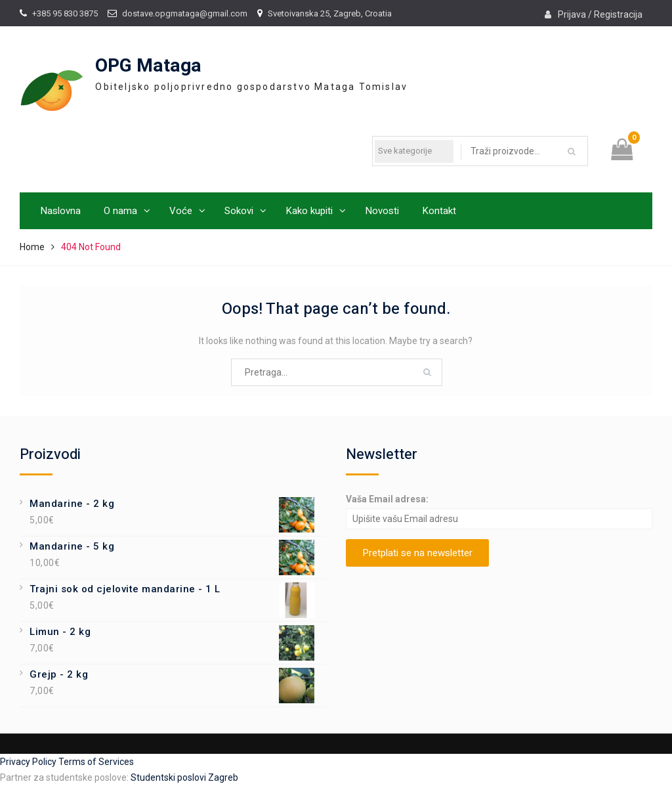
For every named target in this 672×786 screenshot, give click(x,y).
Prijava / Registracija (600, 14)
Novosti (382, 211)
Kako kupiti (309, 211)
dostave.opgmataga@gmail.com (185, 13)
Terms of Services (96, 762)
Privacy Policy (29, 762)
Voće (181, 211)
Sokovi (239, 211)
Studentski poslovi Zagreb (184, 777)
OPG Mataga (148, 66)
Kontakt (439, 211)
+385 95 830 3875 (65, 13)
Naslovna (60, 211)
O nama (120, 211)
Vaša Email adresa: (387, 499)
